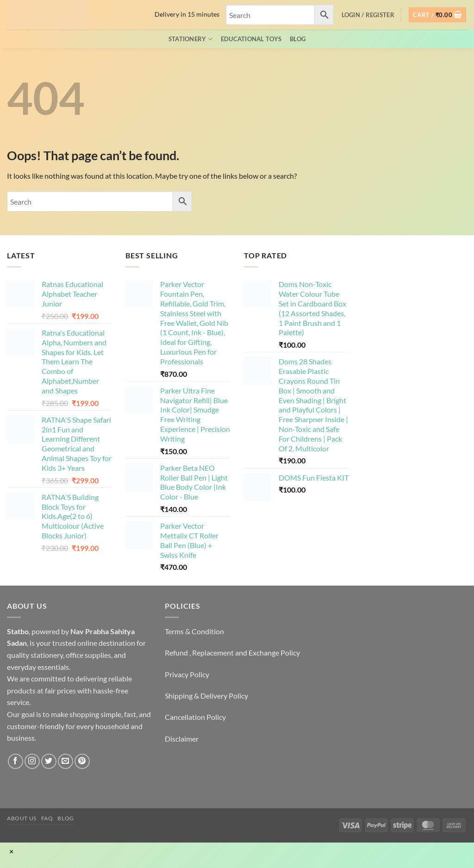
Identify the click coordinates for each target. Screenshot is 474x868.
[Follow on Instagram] (32, 761)
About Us (22, 818)
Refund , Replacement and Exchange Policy (232, 653)
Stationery (190, 39)
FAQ (47, 818)
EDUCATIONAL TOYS (251, 39)
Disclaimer (182, 739)
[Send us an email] (65, 761)
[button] (368, 15)
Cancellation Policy (195, 717)
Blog (298, 39)
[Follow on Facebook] (16, 761)
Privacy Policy (187, 674)
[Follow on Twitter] (49, 761)
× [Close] (11, 851)
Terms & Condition (194, 631)
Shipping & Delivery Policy (206, 696)
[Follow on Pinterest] (82, 761)
